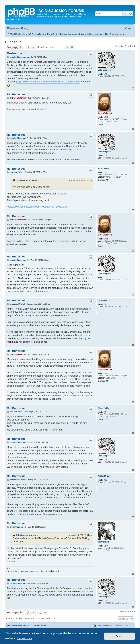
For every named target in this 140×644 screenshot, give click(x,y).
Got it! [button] (120, 636)
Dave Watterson (105, 113)
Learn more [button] (25, 638)
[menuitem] (24, 29)
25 (105, 304)
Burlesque (13, 42)
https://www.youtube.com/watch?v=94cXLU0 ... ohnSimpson (48, 82)
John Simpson (104, 70)
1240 (106, 546)
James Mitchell (105, 300)
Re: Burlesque (16, 94)
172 (105, 74)
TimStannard (104, 542)
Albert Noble (103, 169)
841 (105, 480)
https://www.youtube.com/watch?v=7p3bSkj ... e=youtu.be (37, 207)
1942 (106, 117)
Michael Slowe (104, 476)
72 (105, 173)
